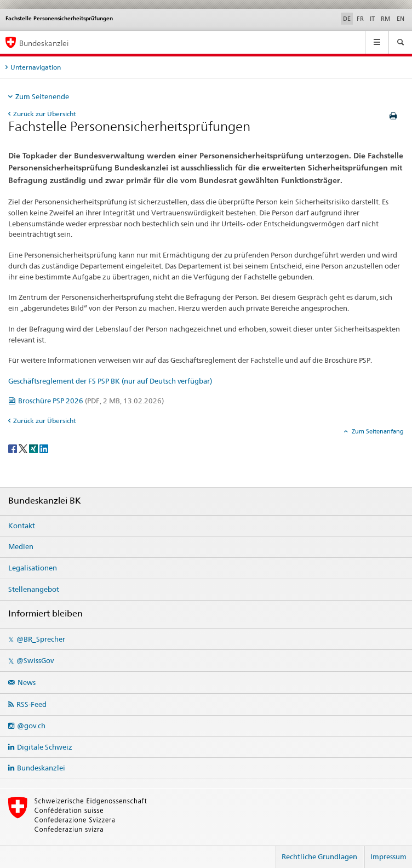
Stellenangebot (34, 589)
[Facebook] (13, 448)
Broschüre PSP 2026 (91, 401)
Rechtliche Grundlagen (319, 856)
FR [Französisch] (360, 19)
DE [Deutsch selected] (347, 19)
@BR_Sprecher (41, 639)
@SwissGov (35, 660)
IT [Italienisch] (372, 19)
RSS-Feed (32, 704)
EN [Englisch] (400, 19)
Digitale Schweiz (45, 747)
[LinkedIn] (44, 448)
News (27, 682)
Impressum (388, 856)
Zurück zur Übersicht (45, 114)
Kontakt (22, 526)
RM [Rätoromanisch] (386, 19)
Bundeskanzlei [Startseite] (44, 43)
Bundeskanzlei (41, 768)
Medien (21, 546)
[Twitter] (24, 448)
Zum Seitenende (42, 96)
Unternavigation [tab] (36, 67)
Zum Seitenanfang (377, 431)
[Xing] (34, 448)
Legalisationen (33, 568)
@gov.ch (31, 726)
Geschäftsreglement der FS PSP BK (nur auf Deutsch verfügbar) (110, 381)
